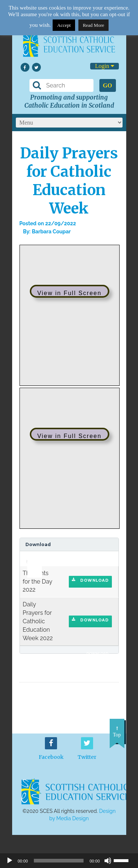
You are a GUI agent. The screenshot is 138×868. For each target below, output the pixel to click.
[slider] (32, 556)
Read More (93, 25)
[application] (31, 559)
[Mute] (108, 861)
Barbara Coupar (51, 232)
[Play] (10, 861)
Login (104, 66)
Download (90, 580)
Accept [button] (64, 25)
